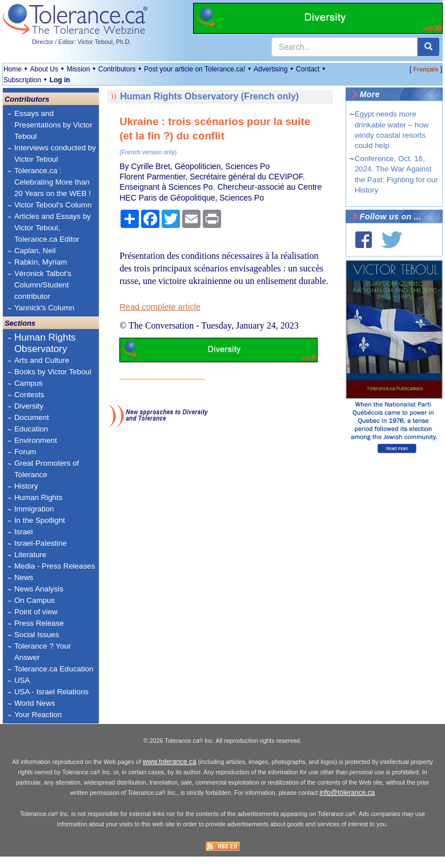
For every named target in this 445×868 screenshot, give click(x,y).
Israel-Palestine (41, 543)
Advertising (270, 69)
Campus (29, 383)
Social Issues (37, 635)
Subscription (22, 80)
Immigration (34, 509)
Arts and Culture (42, 360)
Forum (25, 452)
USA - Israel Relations (51, 692)
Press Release (39, 623)
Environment (36, 440)
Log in (60, 80)
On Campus (35, 600)
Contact (308, 69)
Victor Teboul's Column (53, 205)
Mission (79, 69)
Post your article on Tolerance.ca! (195, 69)
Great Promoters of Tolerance (47, 469)
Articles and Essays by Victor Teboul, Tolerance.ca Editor (53, 228)
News (24, 577)
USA (22, 680)
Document (32, 417)
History (26, 486)
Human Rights (38, 497)
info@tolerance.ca (347, 804)
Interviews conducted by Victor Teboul (55, 153)
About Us (44, 69)
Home (13, 69)
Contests (29, 395)
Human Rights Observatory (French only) (209, 96)
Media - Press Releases (55, 566)
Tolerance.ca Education (54, 669)
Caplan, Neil (35, 251)
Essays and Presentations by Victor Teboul (53, 125)
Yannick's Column (44, 308)
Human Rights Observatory (45, 343)
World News (35, 703)
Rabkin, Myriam (41, 262)
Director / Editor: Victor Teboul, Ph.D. (82, 42)
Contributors (117, 69)
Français (426, 69)
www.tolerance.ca (170, 773)
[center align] (428, 47)
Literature (30, 555)
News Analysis (39, 589)
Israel (24, 532)
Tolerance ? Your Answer (43, 652)
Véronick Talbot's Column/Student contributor (43, 285)
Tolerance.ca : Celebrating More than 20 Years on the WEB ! (53, 182)
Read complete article (160, 307)
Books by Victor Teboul (53, 372)
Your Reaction (38, 715)
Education (31, 429)
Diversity (29, 406)
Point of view (36, 612)
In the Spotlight (40, 520)
